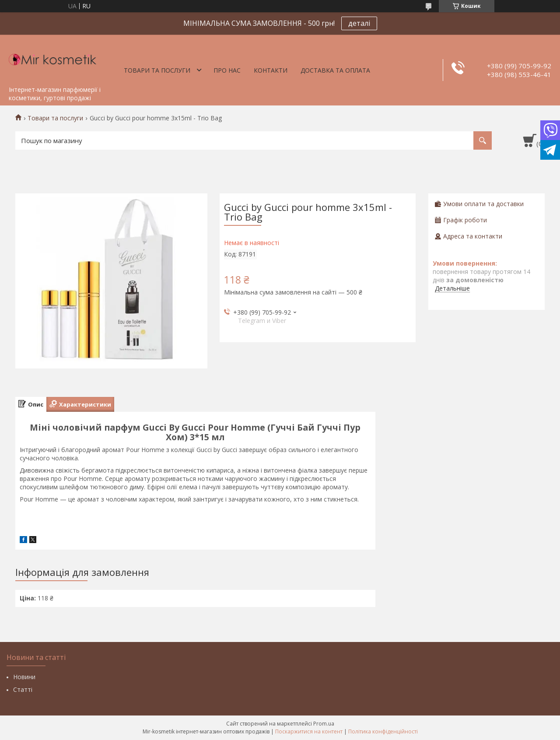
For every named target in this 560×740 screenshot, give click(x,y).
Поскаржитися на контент (309, 731)
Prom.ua (324, 724)
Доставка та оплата (335, 70)
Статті (23, 689)
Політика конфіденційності (383, 731)
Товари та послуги (157, 70)
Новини (24, 677)
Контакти (271, 70)
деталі (359, 23)
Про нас (227, 70)
